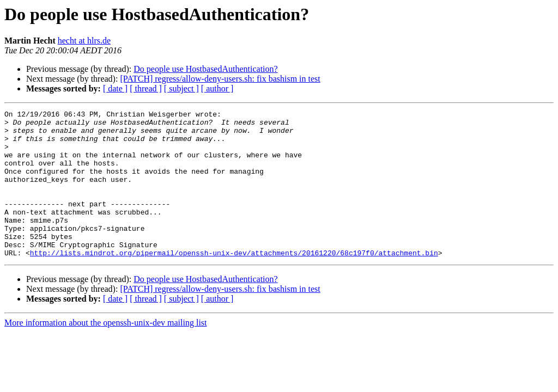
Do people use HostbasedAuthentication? (205, 69)
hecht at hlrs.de (84, 41)
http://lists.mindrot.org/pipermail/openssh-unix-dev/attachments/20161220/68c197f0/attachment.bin (234, 282)
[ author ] (217, 88)
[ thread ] (146, 88)
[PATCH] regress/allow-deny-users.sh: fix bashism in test (220, 79)
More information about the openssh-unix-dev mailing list (106, 352)
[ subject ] (181, 88)
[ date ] (115, 88)
